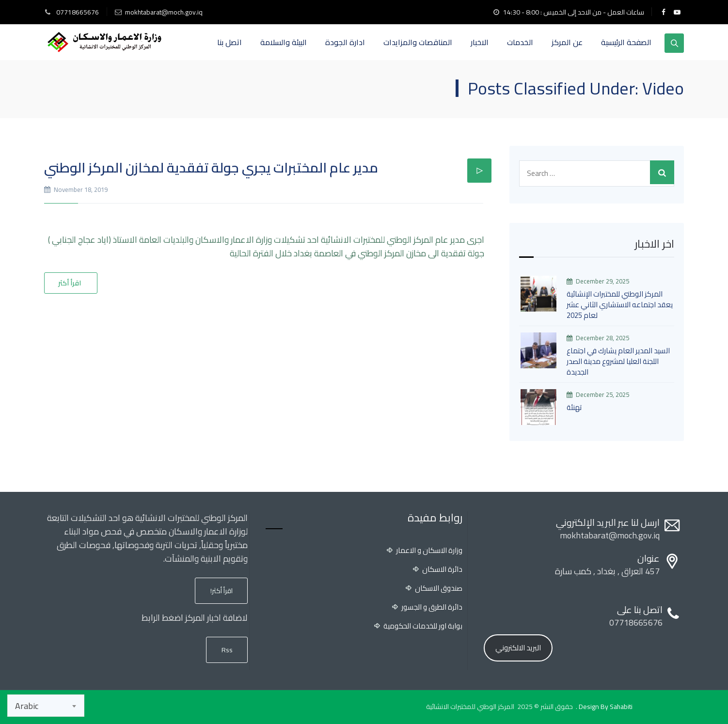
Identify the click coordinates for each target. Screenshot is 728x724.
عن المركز (567, 42)
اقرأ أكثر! (222, 591)
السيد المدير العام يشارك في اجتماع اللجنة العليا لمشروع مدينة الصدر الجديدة (618, 362)
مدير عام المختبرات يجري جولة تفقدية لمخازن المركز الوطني (211, 168)
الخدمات (520, 42)
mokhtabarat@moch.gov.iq (164, 12)
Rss (227, 650)
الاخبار (480, 42)
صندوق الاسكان (439, 588)
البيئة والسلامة (284, 42)
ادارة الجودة (345, 42)
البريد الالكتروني (518, 648)
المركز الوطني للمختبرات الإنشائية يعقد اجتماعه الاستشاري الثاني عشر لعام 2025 (620, 305)
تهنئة (574, 408)
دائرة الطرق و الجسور (432, 607)
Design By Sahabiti (606, 707)
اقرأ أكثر (70, 283)
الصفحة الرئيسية (626, 42)
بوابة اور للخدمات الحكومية (423, 626)
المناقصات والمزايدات (418, 42)
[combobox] (46, 706)
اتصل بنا (229, 42)
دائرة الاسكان (442, 569)
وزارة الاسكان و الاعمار (429, 551)
